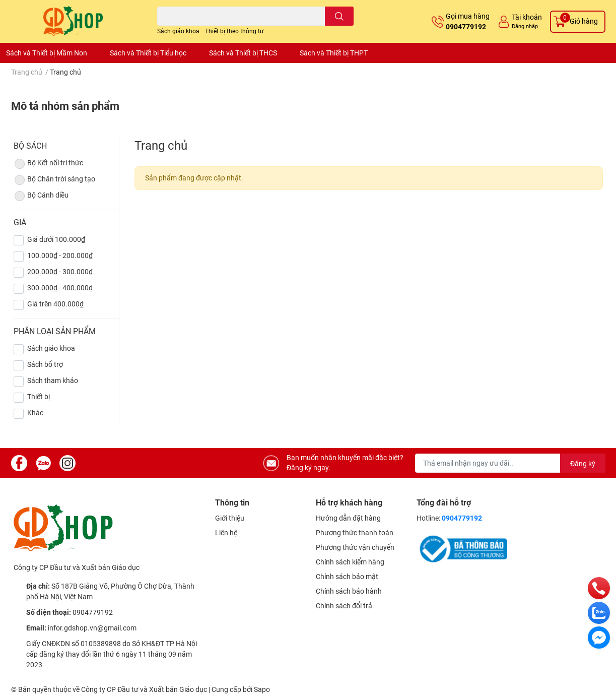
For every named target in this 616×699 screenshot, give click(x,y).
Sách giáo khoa (178, 31)
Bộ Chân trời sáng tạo (54, 180)
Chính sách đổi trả (344, 606)
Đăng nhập (525, 26)
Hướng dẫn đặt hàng (348, 518)
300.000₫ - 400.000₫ (60, 288)
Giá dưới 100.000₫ (56, 239)
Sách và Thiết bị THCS (243, 53)
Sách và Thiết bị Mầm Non (47, 53)
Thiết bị (39, 397)
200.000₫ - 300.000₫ (60, 272)
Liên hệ (226, 533)
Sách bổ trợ (45, 364)
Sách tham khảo (53, 380)
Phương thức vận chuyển (355, 547)
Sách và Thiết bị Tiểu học (148, 53)
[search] (339, 16)
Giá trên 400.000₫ (55, 304)
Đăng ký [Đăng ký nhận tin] (583, 464)
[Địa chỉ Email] (510, 463)
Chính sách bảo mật (347, 577)
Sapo (262, 689)
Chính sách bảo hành (349, 591)
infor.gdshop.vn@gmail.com (92, 628)
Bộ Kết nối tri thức (48, 164)
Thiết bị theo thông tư (234, 31)
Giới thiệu (230, 518)
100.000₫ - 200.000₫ (60, 256)
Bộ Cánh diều (41, 196)
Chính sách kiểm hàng (350, 562)
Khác (35, 413)
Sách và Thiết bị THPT (334, 53)
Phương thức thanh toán (355, 533)
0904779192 (466, 27)
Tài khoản (527, 17)
